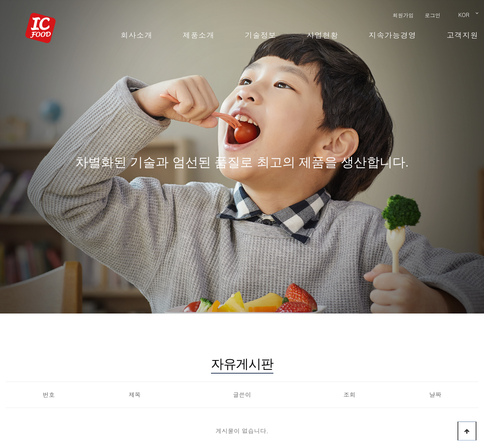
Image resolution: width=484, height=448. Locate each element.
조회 (349, 395)
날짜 (435, 395)
